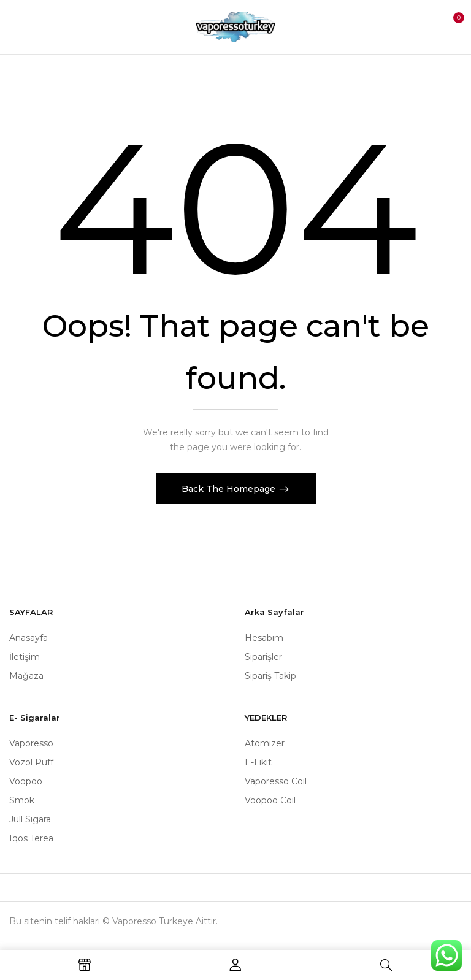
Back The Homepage (230, 489)
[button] (450, 26)
